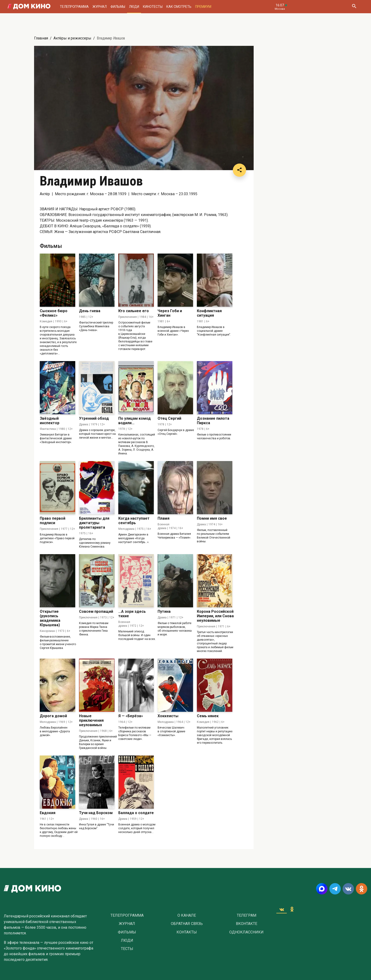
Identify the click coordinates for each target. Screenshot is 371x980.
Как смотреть (179, 7)
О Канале (187, 915)
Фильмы (118, 7)
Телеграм (247, 915)
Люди (134, 7)
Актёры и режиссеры (72, 38)
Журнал (100, 7)
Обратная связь (187, 924)
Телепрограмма (74, 7)
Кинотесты (153, 7)
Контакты (187, 932)
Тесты (127, 949)
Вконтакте (247, 924)
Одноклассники (246, 932)
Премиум (203, 7)
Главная (41, 38)
